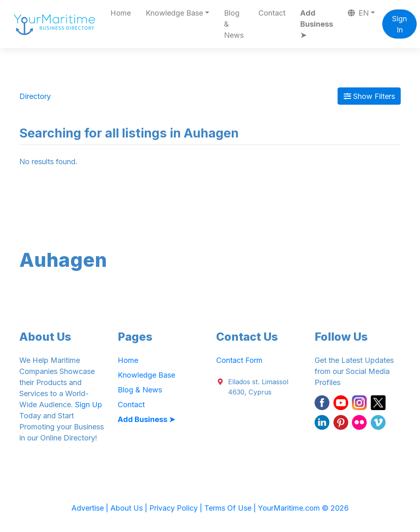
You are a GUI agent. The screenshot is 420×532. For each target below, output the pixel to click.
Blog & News (234, 24)
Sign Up (89, 405)
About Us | (130, 508)
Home (121, 13)
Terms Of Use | (231, 508)
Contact (272, 13)
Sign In (399, 24)
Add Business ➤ (317, 24)
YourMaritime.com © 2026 (303, 508)
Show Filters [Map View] (369, 96)
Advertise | (91, 508)
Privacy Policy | (177, 508)
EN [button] (358, 13)
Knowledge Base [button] (174, 13)
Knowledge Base (146, 375)
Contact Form (239, 360)
